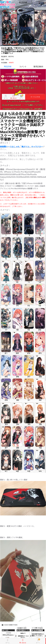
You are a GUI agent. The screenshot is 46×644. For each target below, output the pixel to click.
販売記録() (38, 66)
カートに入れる (46, 641)
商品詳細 (8, 66)
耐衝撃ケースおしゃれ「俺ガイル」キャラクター (21, 147)
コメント (23, 66)
